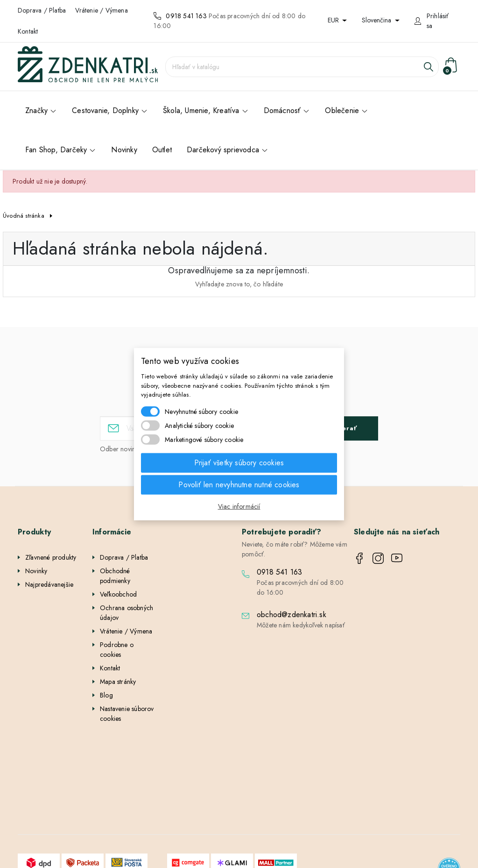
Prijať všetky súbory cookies (239, 462)
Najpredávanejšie (49, 584)
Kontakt (28, 31)
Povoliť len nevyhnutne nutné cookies (239, 484)
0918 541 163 (186, 16)
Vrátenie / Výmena (101, 10)
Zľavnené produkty (51, 557)
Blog (106, 695)
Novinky (36, 571)
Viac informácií (239, 506)
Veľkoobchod (118, 594)
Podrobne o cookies (117, 650)
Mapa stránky (118, 682)
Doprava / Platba (42, 10)
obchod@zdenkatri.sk (292, 615)
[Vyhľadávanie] (302, 67)
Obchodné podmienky (115, 576)
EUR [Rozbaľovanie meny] (334, 20)
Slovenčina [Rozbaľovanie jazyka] (377, 20)
